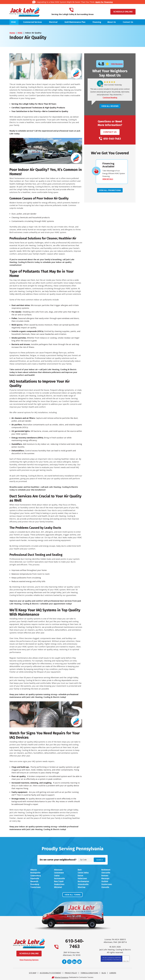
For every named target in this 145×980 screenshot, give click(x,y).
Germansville (60, 878)
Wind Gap (82, 886)
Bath (80, 870)
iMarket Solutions (62, 976)
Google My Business (79, 961)
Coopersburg (36, 875)
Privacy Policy (109, 959)
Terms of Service (116, 959)
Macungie (106, 878)
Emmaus (105, 875)
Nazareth (35, 881)
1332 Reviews (117, 64)
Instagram (69, 961)
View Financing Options (29, 959)
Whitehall (58, 886)
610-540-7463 (75, 10)
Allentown (59, 870)
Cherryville (106, 872)
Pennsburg (35, 883)
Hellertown (83, 878)
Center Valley (84, 872)
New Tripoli (59, 881)
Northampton (84, 881)
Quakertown (60, 883)
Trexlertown (36, 886)
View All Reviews (110, 106)
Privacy (124, 960)
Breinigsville (36, 872)
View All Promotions (110, 190)
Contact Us (110, 132)
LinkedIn (74, 961)
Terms (128, 960)
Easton (81, 875)
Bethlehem (106, 870)
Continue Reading (110, 98)
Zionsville (106, 886)
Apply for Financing (104, 2)
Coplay (57, 875)
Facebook (64, 961)
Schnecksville (84, 883)
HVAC (20, 33)
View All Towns (72, 894)
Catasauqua (59, 872)
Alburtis (34, 870)
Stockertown (107, 883)
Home (12, 33)
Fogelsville (35, 878)
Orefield (105, 881)
